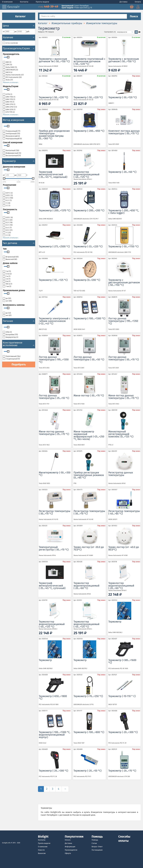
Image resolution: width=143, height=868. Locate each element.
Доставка (124, 2)
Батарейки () (10, 335)
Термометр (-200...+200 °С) (89, 210)
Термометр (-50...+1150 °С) (123, 246)
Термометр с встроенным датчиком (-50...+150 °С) (124, 60)
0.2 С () (7, 200)
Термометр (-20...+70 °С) (122, 771)
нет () (7, 301)
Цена (19, 26)
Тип (5, 249)
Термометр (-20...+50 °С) (88, 771)
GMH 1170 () (9, 99)
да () (7, 298)
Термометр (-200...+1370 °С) (55, 210)
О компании (8, 2)
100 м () (8, 284)
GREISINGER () (10, 70)
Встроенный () (11, 257)
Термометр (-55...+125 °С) (53, 280)
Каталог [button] (19, 16)
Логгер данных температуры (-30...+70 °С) (124, 358)
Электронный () (12, 134)
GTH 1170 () (9, 112)
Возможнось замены (14, 305)
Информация (70, 847)
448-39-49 (48, 6)
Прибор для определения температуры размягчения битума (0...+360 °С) (54, 135)
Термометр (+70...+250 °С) (88, 696)
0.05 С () (8, 195)
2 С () (7, 206)
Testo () (8, 80)
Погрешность (10, 209)
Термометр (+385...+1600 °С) (122, 661)
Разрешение (10, 185)
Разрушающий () (12, 131)
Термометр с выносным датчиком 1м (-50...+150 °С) (54, 60)
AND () (7, 62)
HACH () (8, 72)
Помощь (95, 840)
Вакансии (42, 853)
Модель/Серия (11, 86)
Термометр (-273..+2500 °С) (54, 246)
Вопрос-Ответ (97, 847)
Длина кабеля (10, 263)
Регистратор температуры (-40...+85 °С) (124, 512)
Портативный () (12, 356)
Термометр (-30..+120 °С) (123, 97)
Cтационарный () (11, 359)
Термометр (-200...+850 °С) (89, 131)
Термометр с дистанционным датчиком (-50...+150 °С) (124, 282)
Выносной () (10, 259)
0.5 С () (8, 230)
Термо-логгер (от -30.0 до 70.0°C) (89, 548)
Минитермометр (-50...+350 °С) (55, 474)
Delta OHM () (10, 67)
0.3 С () (8, 225)
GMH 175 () (9, 102)
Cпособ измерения (13, 142)
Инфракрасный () (12, 153)
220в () (7, 332)
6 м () (7, 281)
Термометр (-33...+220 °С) (88, 246)
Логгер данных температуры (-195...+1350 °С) (123, 321)
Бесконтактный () (12, 156)
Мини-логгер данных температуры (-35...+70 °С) (124, 397)
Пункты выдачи (42, 2)
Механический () (11, 136)
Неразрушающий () (12, 139)
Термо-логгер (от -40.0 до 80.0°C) (124, 548)
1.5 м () (7, 274)
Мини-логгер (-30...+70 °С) (89, 396)
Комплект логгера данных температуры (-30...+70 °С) (124, 132)
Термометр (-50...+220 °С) (53, 97)
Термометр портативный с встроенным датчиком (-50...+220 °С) (89, 61)
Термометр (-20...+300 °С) (123, 732)
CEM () (7, 65)
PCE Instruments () (12, 77)
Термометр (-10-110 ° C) (122, 696)
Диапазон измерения (14, 167)
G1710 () (8, 94)
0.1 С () (8, 198)
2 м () (7, 276)
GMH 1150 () (9, 97)
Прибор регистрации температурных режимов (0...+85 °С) (89, 475)
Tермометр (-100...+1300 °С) (89, 319)
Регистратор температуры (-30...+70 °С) (55, 512)
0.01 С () (8, 193)
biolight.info (6, 843)
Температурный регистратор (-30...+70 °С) (54, 548)
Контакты (24, 2)
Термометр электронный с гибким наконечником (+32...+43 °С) (55, 321)
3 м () (7, 279)
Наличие (19, 37)
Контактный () (11, 151)
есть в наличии (10, 43)
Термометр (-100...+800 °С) (89, 732)
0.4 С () (7, 228)
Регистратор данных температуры (121, 474)
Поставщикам (97, 850)
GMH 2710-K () (10, 107)
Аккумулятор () (11, 337)
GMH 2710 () (9, 104)
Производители (71, 850)
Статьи (94, 843)
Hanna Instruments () (13, 75)
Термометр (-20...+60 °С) (122, 172)
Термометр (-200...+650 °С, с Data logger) (124, 212)
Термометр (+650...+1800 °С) (53, 697)
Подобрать (19, 364)
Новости (41, 850)
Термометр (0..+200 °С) (87, 280)
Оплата (138, 2)
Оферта (68, 853)
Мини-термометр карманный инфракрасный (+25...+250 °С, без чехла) (89, 435)
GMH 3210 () (9, 110)
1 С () (7, 203)
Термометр (115, 622)
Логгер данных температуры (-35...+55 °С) (54, 397)
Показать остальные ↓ (11, 82)
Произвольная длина (14, 290)
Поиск (134, 16)
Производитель (11, 54)
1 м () (7, 271)
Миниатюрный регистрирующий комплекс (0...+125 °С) (121, 434)
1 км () (7, 286)
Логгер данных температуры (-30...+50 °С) (89, 358)
